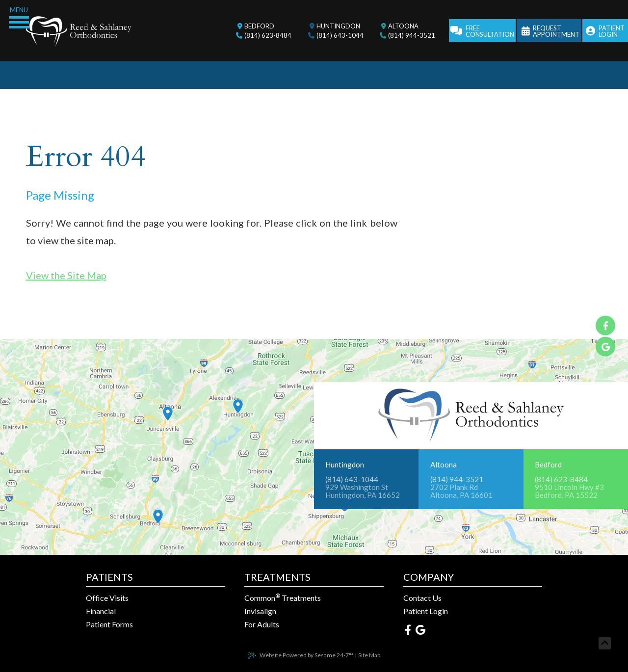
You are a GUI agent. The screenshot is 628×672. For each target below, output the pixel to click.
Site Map (369, 655)
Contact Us (422, 598)
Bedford (548, 465)
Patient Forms (109, 624)
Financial (101, 611)
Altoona (444, 465)
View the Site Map (66, 275)
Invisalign (260, 611)
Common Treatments (283, 598)
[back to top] (605, 643)
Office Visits (107, 598)
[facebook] (605, 326)
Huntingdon (345, 465)
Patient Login (426, 611)
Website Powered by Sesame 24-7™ (306, 655)
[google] (605, 347)
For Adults (262, 624)
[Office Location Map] (238, 394)
